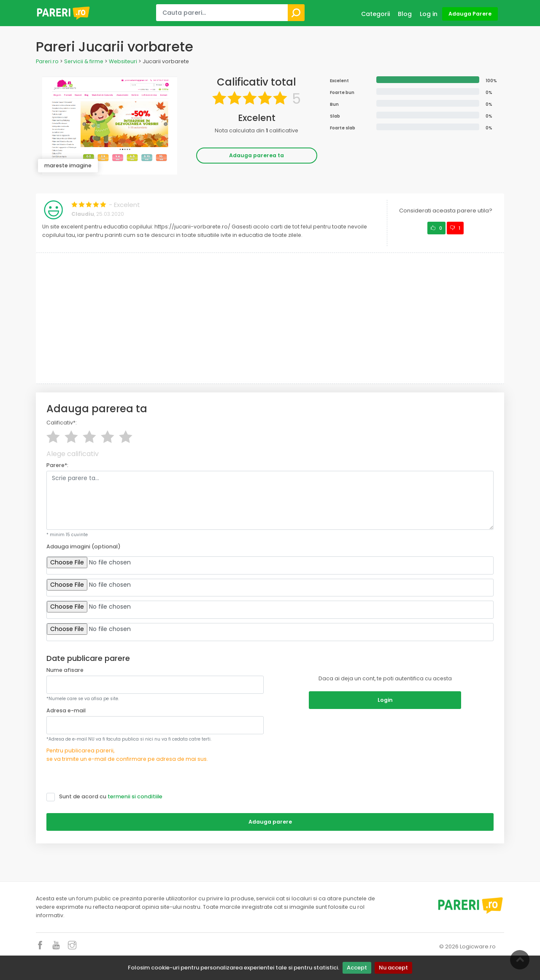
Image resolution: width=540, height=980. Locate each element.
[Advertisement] (270, 318)
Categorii (375, 14)
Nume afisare (65, 670)
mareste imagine (68, 165)
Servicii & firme (84, 61)
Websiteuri (123, 61)
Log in (429, 14)
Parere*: (57, 465)
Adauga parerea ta (256, 155)
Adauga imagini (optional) (84, 546)
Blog (405, 14)
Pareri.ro (47, 61)
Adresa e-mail (66, 710)
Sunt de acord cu (107, 797)
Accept (357, 968)
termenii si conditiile (135, 796)
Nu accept (393, 968)
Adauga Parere (470, 14)
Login (385, 700)
